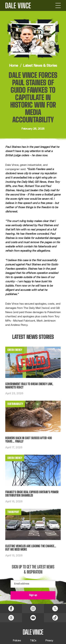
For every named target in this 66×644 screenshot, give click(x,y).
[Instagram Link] (33, 609)
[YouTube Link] (33, 618)
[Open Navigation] (58, 5)
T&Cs (33, 641)
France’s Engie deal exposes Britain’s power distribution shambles (32, 494)
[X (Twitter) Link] (55, 609)
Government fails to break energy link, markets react (29, 386)
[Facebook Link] (11, 609)
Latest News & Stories (40, 66)
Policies (17, 641)
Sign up (33, 595)
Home (14, 66)
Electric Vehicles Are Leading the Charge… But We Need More (31, 548)
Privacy (49, 641)
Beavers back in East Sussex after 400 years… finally (29, 440)
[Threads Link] (11, 618)
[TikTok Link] (55, 618)
